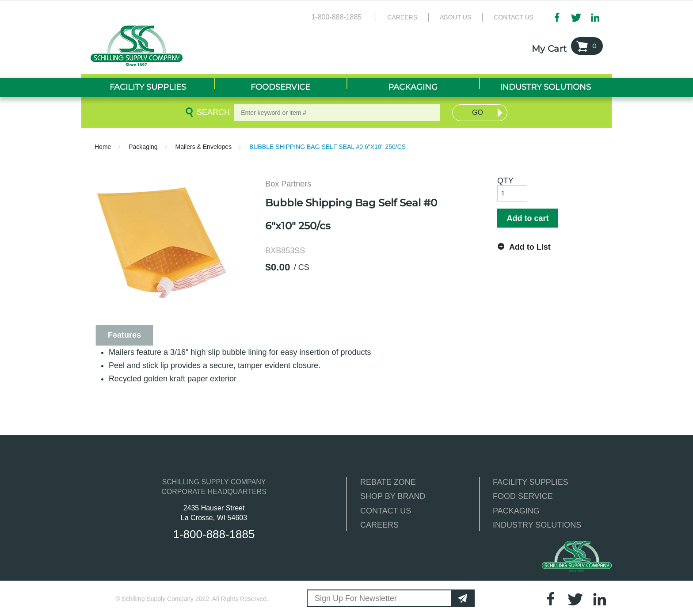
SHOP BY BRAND (393, 496)
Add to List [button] (530, 247)
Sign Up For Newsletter (356, 598)
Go (478, 112)
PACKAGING (516, 511)
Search (212, 112)
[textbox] (337, 113)
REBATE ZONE (388, 482)
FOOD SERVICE (523, 496)
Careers (402, 17)
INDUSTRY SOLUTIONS (537, 525)
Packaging (143, 147)
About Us (455, 17)
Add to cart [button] (527, 218)
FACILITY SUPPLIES (531, 482)
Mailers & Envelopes (204, 147)
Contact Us (514, 17)
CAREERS (379, 525)
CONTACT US (386, 511)
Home (103, 147)
